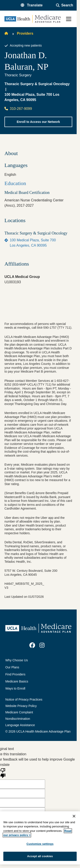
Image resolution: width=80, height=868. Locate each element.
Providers (25, 33)
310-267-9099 (18, 109)
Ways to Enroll (15, 688)
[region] (40, 838)
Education (15, 183)
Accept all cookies (40, 856)
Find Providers (15, 674)
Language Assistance (20, 725)
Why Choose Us (17, 660)
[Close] (74, 816)
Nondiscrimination (18, 719)
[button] (32, 5)
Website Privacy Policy (21, 706)
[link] (32, 645)
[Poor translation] (3, 773)
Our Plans (12, 667)
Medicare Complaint (19, 712)
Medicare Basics (17, 681)
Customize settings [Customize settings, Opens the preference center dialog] (40, 844)
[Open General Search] (65, 5)
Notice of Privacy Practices (24, 699)
